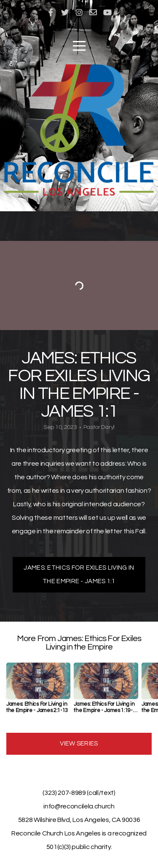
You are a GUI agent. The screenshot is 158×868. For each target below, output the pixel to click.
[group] (38, 691)
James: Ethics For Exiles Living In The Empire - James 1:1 (79, 575)
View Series (79, 744)
